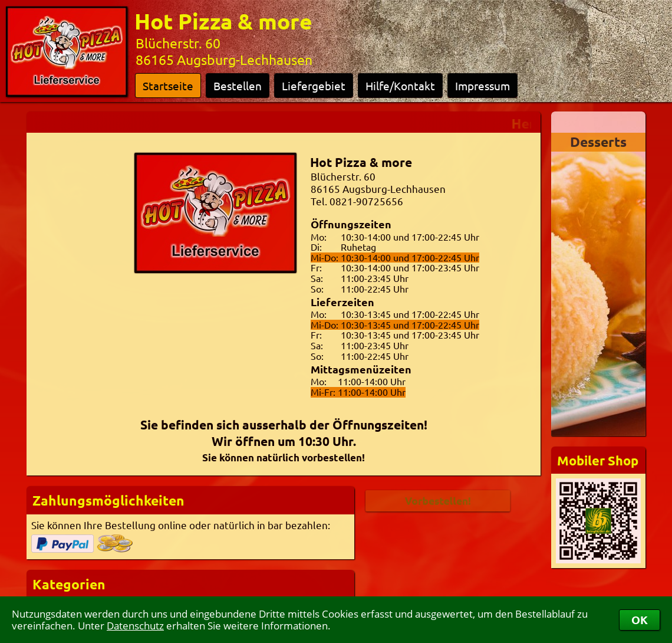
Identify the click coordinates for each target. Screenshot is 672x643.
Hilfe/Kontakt (400, 86)
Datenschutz (135, 626)
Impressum (482, 86)
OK (640, 620)
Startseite (168, 86)
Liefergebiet (314, 86)
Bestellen (238, 86)
